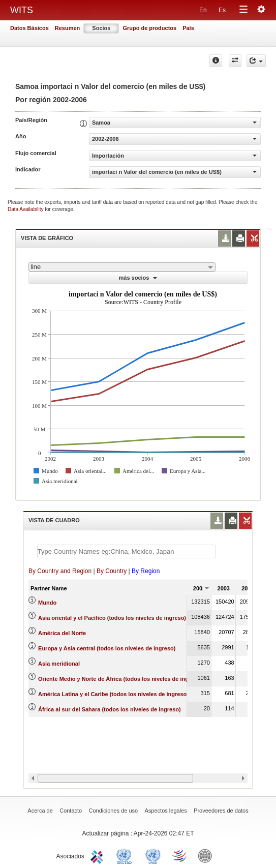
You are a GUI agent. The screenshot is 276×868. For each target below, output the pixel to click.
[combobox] (122, 267)
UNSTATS (153, 855)
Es (222, 10)
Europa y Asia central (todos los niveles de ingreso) (107, 648)
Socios (101, 28)
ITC (99, 855)
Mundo (47, 603)
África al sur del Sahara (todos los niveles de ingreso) (110, 709)
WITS (22, 10)
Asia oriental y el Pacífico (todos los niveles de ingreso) (112, 618)
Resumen (68, 28)
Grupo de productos (149, 28)
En (203, 10)
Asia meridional (59, 664)
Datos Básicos (29, 28)
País (188, 28)
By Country (112, 571)
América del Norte (62, 633)
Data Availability (26, 209)
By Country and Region (60, 571)
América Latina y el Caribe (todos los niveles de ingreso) (113, 694)
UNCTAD (126, 855)
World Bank (207, 855)
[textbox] (127, 551)
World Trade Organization (180, 855)
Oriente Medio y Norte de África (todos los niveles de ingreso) (120, 679)
